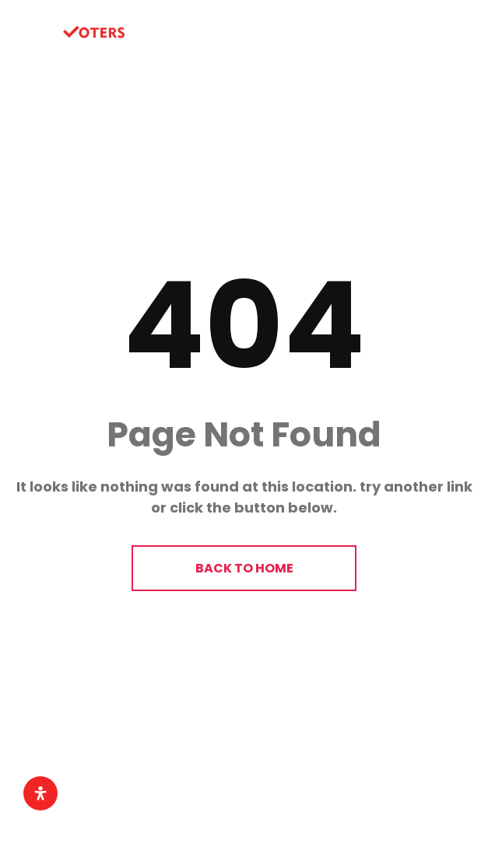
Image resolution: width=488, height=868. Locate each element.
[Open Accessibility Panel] (40, 793)
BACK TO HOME (244, 568)
